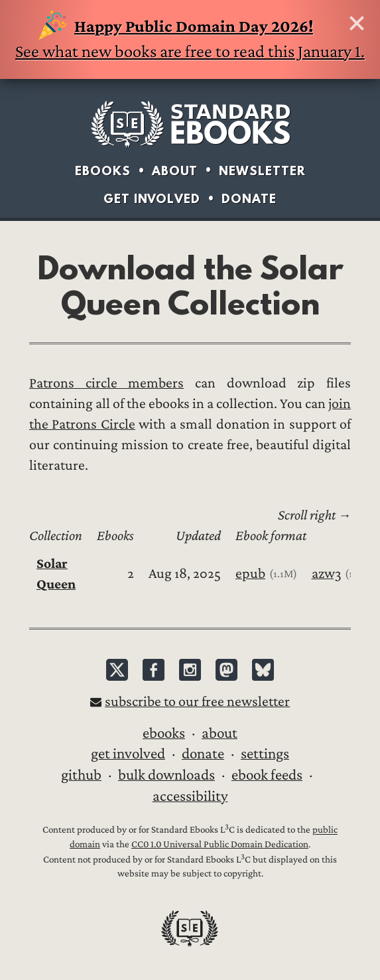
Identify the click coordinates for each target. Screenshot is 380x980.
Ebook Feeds (267, 775)
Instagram (190, 670)
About (175, 171)
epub (250, 574)
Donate (249, 198)
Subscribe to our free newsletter (197, 702)
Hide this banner (357, 23)
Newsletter (262, 171)
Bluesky (263, 670)
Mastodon (226, 670)
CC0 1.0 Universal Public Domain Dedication (220, 844)
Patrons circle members (106, 383)
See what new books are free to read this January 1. (190, 37)
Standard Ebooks (190, 124)
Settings (265, 754)
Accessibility (190, 796)
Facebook (154, 670)
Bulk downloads (166, 775)
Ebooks (103, 171)
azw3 (327, 574)
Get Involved (152, 198)
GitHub (81, 775)
